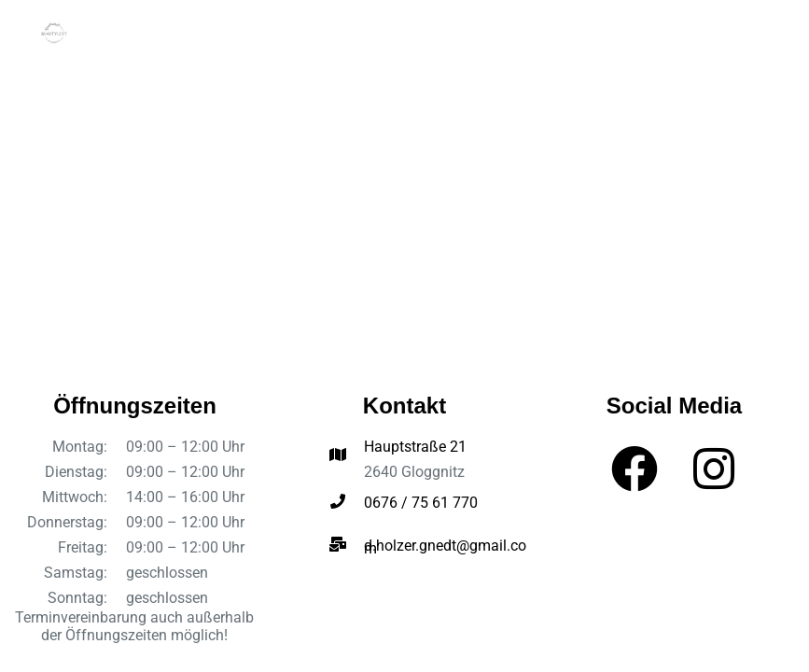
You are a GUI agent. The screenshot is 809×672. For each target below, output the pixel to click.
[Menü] (760, 33)
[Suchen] (725, 33)
